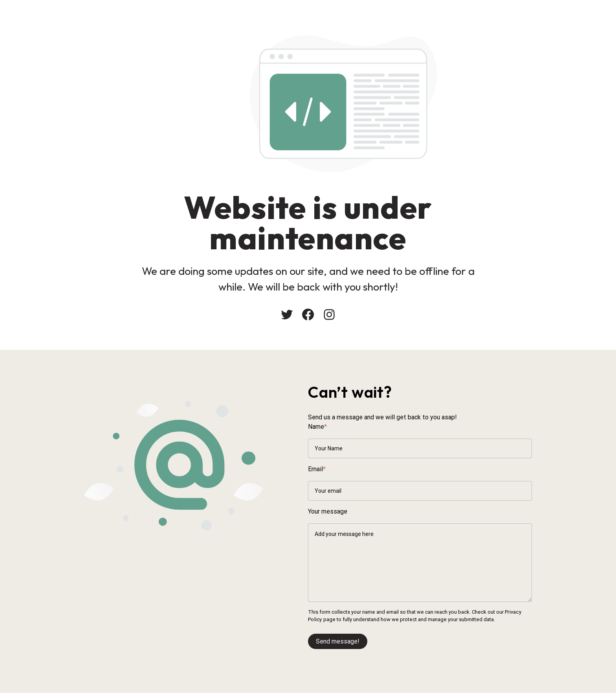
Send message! (338, 641)
